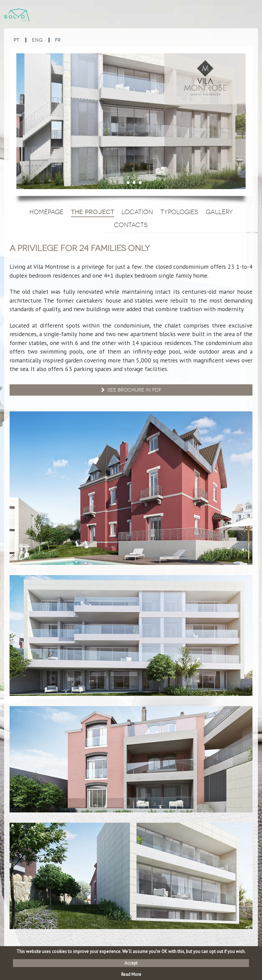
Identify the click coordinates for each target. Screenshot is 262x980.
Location (137, 212)
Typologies (179, 212)
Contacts (131, 225)
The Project (93, 212)
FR (58, 40)
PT (16, 40)
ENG (37, 40)
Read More (131, 974)
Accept (131, 963)
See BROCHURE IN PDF (130, 390)
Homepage (46, 212)
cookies (59, 951)
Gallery (219, 212)
